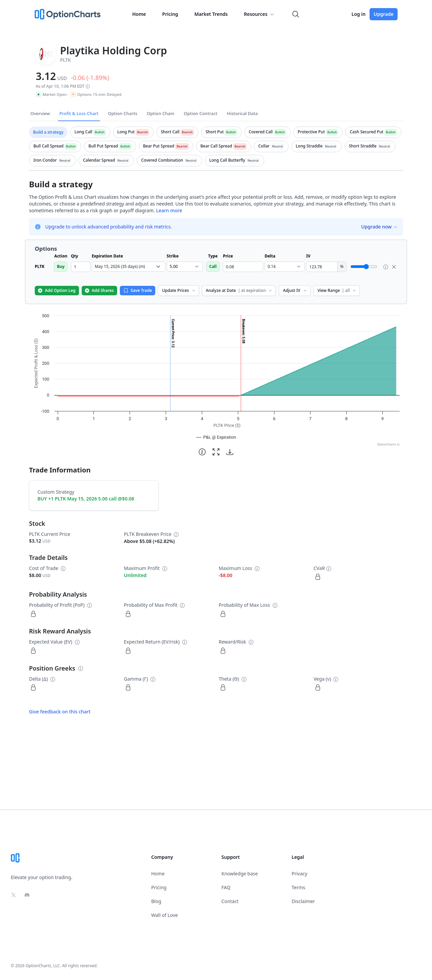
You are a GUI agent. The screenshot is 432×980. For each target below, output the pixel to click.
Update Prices (179, 290)
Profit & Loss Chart (79, 113)
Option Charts (123, 113)
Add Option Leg (57, 290)
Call (213, 266)
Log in (358, 14)
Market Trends (211, 14)
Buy (61, 266)
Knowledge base (240, 874)
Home (139, 14)
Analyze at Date (240, 290)
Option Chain (161, 113)
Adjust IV (295, 290)
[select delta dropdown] (285, 267)
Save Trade (138, 290)
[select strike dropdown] (185, 267)
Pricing (170, 14)
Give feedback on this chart (60, 712)
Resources (260, 14)
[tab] (48, 132)
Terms (298, 887)
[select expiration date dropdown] (129, 267)
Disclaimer (303, 901)
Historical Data (242, 113)
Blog (156, 901)
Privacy (300, 874)
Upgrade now (379, 227)
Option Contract (200, 113)
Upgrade (384, 14)
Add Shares (99, 290)
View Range (337, 290)
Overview (40, 113)
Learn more (169, 210)
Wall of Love (165, 915)
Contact (230, 901)
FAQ (226, 887)
